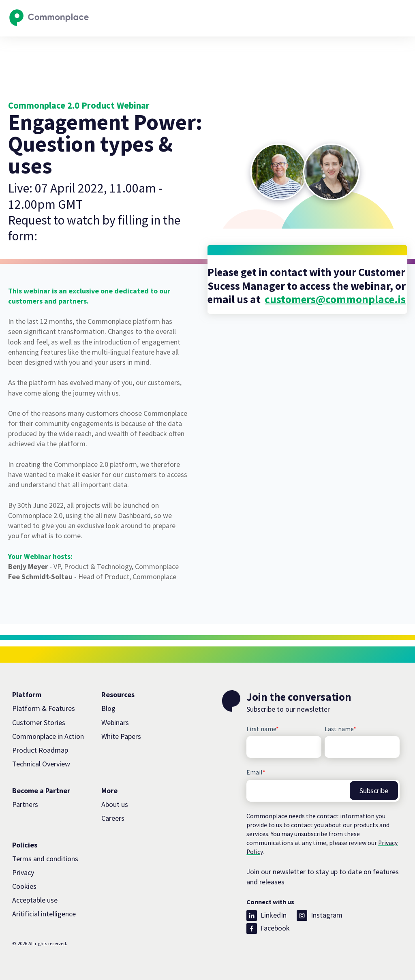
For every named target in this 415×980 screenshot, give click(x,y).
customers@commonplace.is (335, 299)
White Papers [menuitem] (121, 736)
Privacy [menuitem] (23, 872)
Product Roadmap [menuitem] (40, 750)
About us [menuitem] (115, 804)
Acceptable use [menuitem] (35, 900)
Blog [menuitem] (108, 708)
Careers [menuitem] (113, 818)
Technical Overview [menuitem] (41, 764)
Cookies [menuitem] (24, 886)
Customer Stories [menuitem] (39, 722)
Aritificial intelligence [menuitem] (44, 914)
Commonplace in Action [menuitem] (48, 736)
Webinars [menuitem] (115, 722)
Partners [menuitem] (25, 804)
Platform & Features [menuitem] (44, 708)
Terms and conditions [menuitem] (45, 859)
